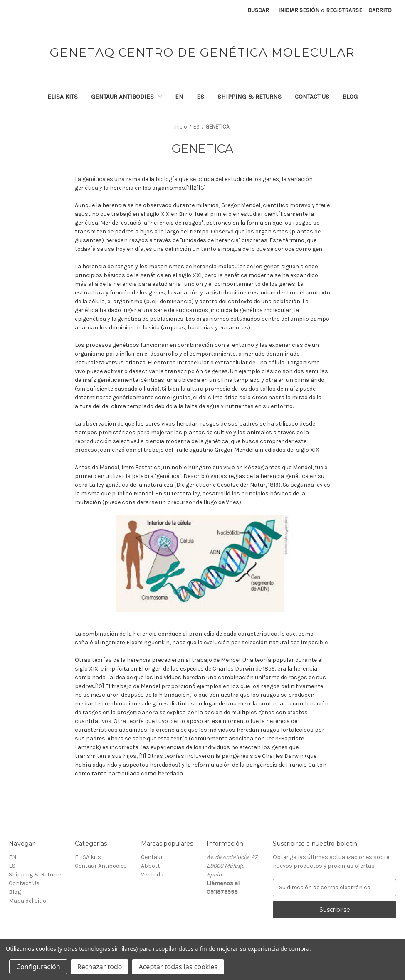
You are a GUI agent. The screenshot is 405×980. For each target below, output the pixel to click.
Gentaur (152, 857)
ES (200, 97)
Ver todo (152, 875)
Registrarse (344, 10)
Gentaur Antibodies (126, 97)
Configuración (38, 967)
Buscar (258, 10)
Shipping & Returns (249, 97)
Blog (350, 97)
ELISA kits (63, 97)
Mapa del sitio (27, 901)
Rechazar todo (100, 967)
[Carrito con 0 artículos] (380, 10)
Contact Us (312, 97)
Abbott (151, 866)
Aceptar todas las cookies (178, 967)
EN (179, 97)
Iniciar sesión (299, 10)
